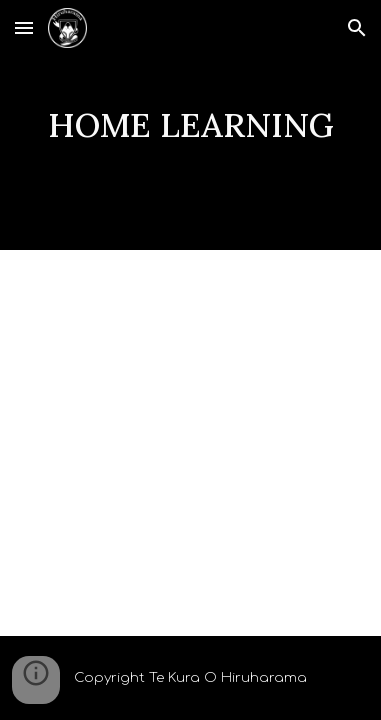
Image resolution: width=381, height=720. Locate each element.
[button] (24, 27)
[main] (190, 125)
